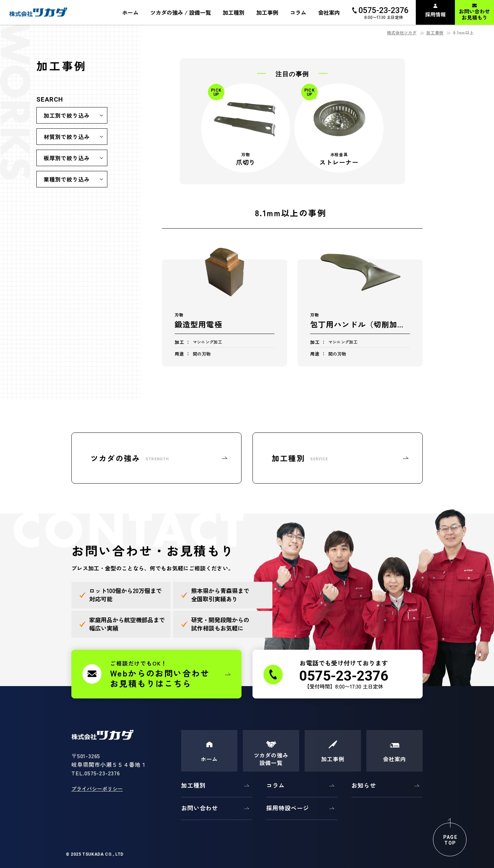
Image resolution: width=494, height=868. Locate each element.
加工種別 (193, 785)
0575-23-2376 (102, 773)
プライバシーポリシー (97, 789)
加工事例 (435, 32)
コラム (275, 785)
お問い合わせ (199, 808)
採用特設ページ (288, 808)
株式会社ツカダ (402, 32)
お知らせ (363, 785)
